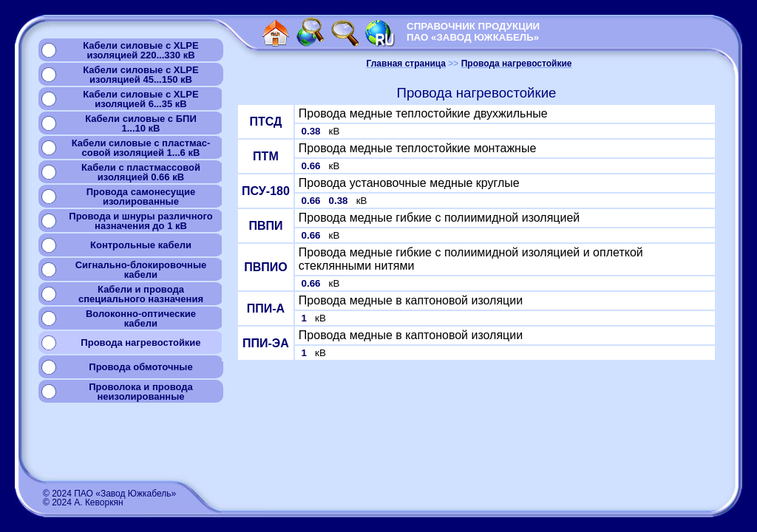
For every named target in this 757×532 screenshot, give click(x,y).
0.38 (312, 131)
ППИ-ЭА (266, 343)
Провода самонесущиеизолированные (141, 197)
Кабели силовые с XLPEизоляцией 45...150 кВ (140, 75)
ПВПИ (265, 226)
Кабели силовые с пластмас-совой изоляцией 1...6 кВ (141, 148)
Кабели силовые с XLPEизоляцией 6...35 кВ (140, 99)
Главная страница (407, 64)
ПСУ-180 (266, 191)
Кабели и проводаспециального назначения (141, 294)
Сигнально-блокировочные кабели (141, 270)
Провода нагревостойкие (140, 342)
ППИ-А (266, 308)
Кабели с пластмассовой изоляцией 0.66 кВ (141, 172)
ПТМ (266, 156)
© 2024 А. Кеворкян (83, 502)
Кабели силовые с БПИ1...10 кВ (141, 123)
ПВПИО (266, 267)
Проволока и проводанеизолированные (140, 392)
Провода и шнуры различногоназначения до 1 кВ (140, 221)
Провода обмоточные (140, 367)
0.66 (312, 166)
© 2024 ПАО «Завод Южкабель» (109, 494)
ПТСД (265, 122)
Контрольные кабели (141, 245)
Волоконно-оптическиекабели (141, 318)
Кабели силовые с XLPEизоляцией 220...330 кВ (140, 50)
